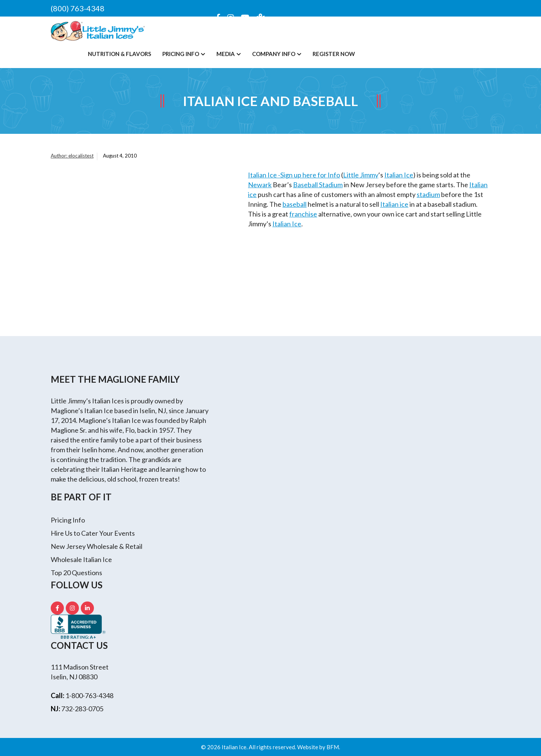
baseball (295, 204)
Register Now (334, 54)
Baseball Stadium (318, 185)
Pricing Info (181, 54)
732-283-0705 (82, 709)
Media (226, 54)
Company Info (274, 54)
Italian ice (394, 204)
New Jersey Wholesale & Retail (97, 546)
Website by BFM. (319, 747)
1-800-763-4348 (89, 695)
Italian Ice (399, 175)
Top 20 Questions (76, 573)
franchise (303, 214)
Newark (260, 185)
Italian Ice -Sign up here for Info (294, 175)
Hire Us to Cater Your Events (93, 533)
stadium (428, 194)
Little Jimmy (361, 175)
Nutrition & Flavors (119, 54)
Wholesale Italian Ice (81, 559)
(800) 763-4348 (78, 8)
